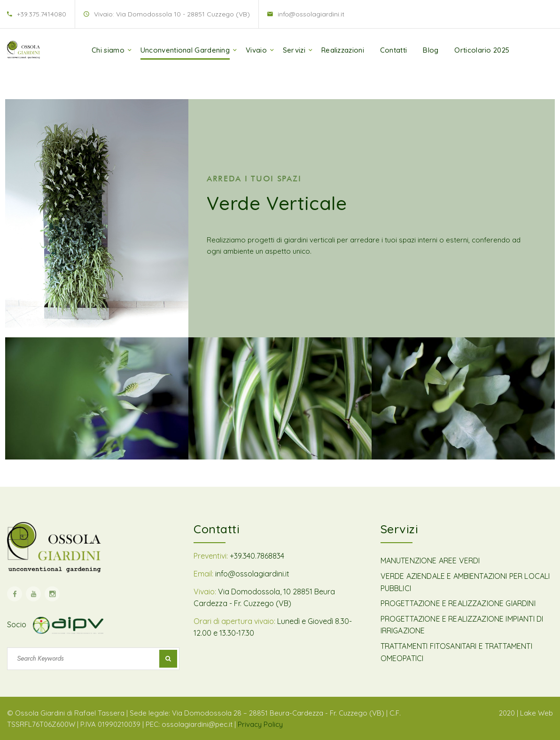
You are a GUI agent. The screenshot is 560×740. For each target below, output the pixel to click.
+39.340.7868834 (257, 556)
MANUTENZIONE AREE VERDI (430, 561)
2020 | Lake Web (526, 713)
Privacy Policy (260, 724)
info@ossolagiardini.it (311, 14)
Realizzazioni (343, 50)
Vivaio (256, 50)
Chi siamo (108, 50)
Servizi (294, 50)
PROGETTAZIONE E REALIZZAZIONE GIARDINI (458, 603)
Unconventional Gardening (185, 50)
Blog (431, 50)
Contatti (393, 50)
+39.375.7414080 (42, 14)
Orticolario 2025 (482, 50)
